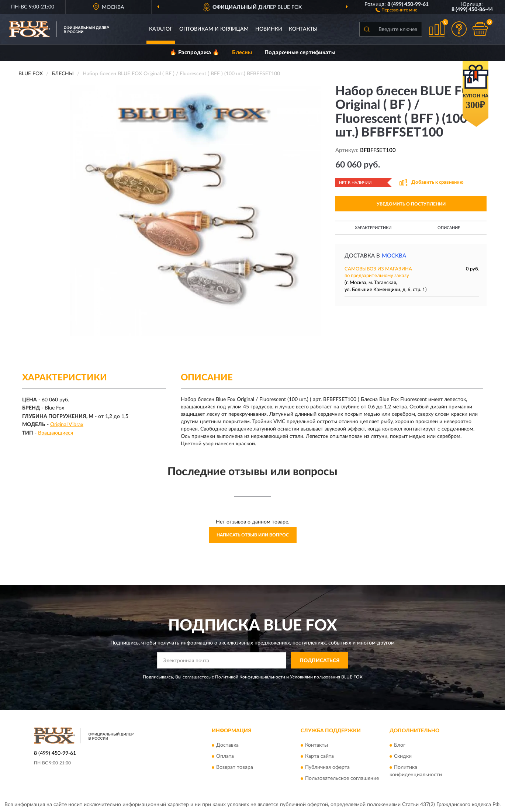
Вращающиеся (56, 433)
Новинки (269, 29)
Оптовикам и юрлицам (214, 29)
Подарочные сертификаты (300, 53)
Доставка (227, 745)
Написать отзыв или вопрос (253, 535)
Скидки (403, 756)
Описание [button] (449, 228)
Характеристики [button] (373, 228)
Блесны (242, 53)
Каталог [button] (161, 29)
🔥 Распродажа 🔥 (195, 53)
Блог (400, 745)
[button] (396, 10)
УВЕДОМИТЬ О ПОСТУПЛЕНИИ (411, 204)
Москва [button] (394, 256)
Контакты (303, 29)
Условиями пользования (315, 677)
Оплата (225, 756)
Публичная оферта (327, 767)
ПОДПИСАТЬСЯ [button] (320, 661)
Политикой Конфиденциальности (250, 677)
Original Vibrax (67, 425)
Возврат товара (235, 767)
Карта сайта (319, 756)
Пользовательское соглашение (342, 778)
